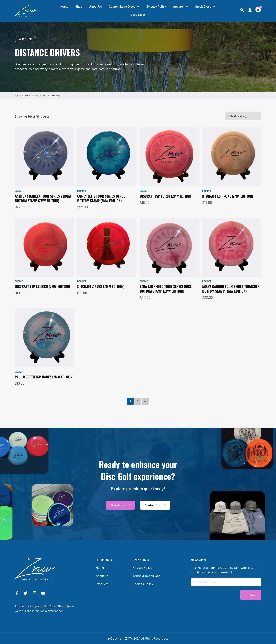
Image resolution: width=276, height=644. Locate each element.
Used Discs (138, 15)
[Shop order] (243, 132)
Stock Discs (206, 7)
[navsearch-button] (242, 10)
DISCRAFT (29, 96)
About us (95, 7)
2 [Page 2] (138, 418)
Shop (79, 7)
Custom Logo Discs (124, 7)
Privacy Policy (156, 7)
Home (64, 7)
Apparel (181, 7)
